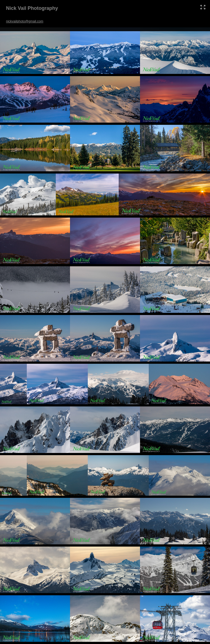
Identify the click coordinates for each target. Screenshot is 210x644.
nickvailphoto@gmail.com (25, 21)
